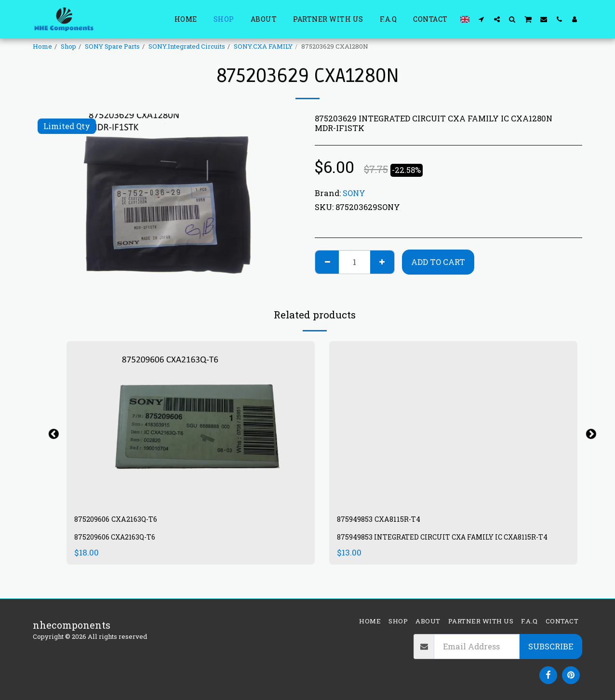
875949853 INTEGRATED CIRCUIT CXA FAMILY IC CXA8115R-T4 (452, 546)
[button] (481, 19)
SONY (354, 193)
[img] (191, 424)
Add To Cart (438, 262)
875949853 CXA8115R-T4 (393, 521)
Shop (68, 46)
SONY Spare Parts (112, 46)
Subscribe (551, 646)
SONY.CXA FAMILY (263, 46)
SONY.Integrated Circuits (187, 46)
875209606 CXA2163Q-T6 (131, 521)
